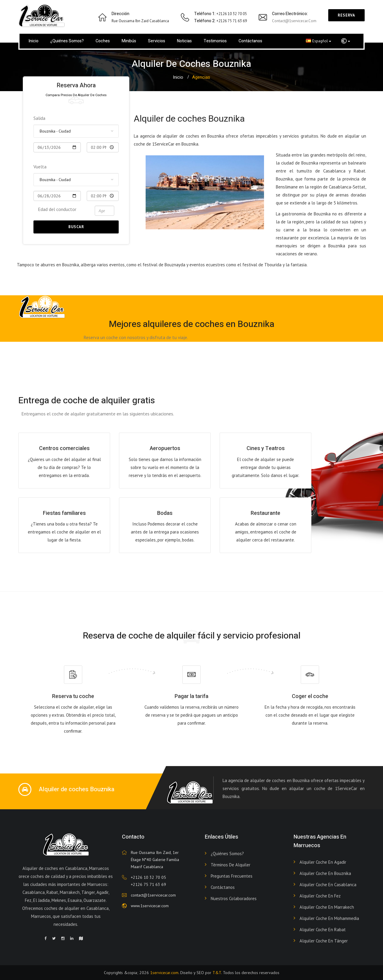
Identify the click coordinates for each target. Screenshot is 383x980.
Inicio (33, 41)
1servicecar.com (164, 973)
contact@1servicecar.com (294, 21)
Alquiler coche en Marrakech (327, 907)
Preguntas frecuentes (232, 876)
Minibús (129, 41)
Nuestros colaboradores (234, 898)
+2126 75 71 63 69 (148, 884)
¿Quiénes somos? (67, 41)
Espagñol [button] (318, 41)
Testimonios (215, 41)
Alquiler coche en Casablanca (328, 885)
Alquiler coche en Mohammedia (329, 918)
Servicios (157, 41)
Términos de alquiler (231, 865)
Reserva (346, 15)
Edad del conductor (57, 209)
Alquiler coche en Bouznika (325, 873)
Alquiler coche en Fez (320, 896)
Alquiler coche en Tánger (324, 941)
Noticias (184, 41)
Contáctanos (250, 41)
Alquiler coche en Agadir (323, 862)
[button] (346, 41)
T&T (217, 973)
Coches (103, 41)
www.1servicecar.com (150, 906)
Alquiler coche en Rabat (323, 930)
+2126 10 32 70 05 (148, 877)
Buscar (76, 227)
